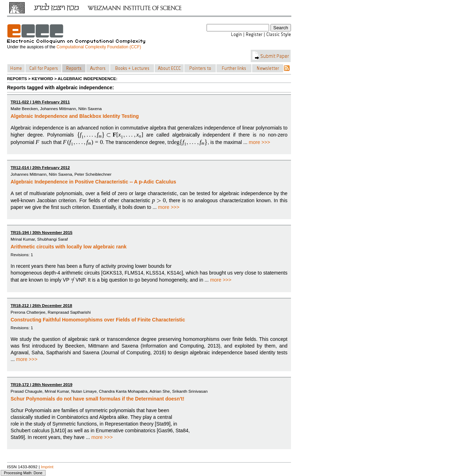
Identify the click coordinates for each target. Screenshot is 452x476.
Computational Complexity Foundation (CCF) (99, 47)
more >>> (260, 142)
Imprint (47, 467)
